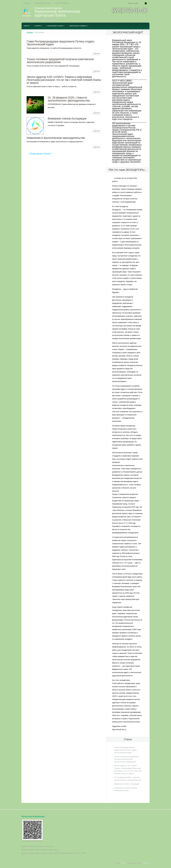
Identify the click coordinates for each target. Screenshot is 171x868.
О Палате (38, 26)
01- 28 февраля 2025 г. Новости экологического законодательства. (69, 99)
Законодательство (43, 3)
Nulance (124, 863)
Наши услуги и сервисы (78, 26)
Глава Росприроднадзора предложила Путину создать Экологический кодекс (60, 43)
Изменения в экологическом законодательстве (56, 138)
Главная (27, 3)
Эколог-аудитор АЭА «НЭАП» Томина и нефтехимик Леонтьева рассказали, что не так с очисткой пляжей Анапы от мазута (64, 80)
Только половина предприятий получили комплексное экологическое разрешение (60, 61)
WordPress (146, 863)
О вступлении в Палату (56, 26)
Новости (27, 26)
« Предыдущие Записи (39, 154)
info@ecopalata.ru (49, 846)
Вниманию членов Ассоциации (67, 119)
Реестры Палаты (62, 3)
